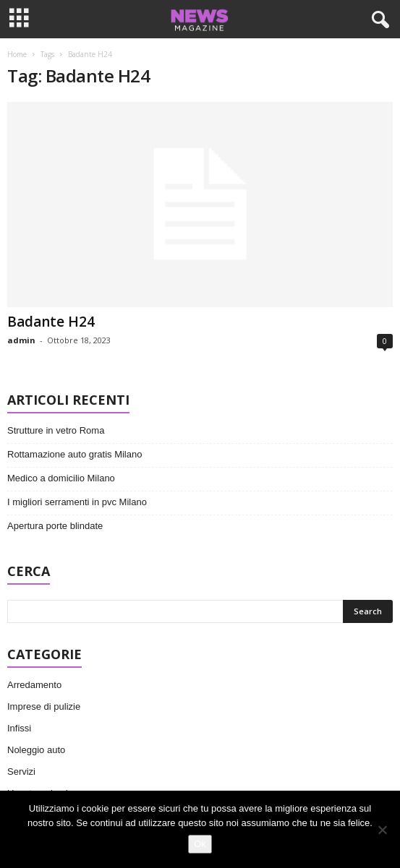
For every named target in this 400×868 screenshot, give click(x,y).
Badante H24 (51, 322)
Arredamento (34, 685)
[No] (382, 830)
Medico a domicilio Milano (61, 478)
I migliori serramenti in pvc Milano (77, 502)
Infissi (19, 728)
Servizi (21, 772)
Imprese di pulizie (44, 706)
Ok (200, 844)
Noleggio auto (36, 750)
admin (21, 340)
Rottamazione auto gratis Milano (75, 454)
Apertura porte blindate (55, 526)
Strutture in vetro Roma (56, 430)
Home (17, 54)
